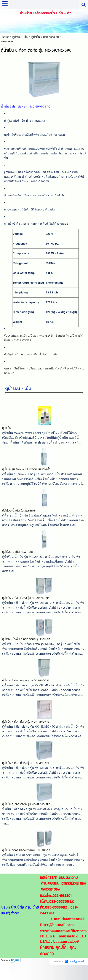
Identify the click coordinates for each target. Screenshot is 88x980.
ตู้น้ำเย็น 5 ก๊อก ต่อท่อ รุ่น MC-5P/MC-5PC (26, 770)
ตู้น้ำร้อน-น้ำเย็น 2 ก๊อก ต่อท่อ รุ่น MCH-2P (26, 646)
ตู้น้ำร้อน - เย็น (18, 395)
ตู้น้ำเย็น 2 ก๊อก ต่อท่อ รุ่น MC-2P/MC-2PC (26, 605)
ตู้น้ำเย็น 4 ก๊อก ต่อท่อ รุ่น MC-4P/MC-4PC (26, 728)
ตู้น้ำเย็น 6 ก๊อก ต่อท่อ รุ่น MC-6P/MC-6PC (26, 811)
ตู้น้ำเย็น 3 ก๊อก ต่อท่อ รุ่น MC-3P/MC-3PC (26, 687)
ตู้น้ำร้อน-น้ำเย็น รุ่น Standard (18, 517)
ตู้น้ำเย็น (7, 435)
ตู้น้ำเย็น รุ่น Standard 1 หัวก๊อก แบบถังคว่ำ (26, 476)
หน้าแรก (5, 37)
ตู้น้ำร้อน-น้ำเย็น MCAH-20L (18, 559)
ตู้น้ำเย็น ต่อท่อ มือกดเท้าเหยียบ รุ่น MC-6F (26, 857)
